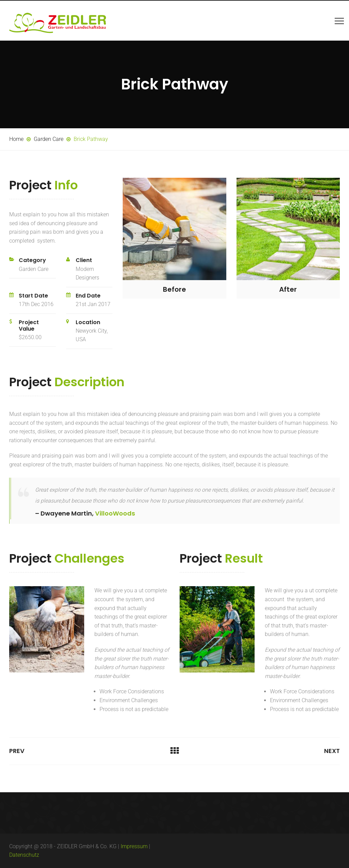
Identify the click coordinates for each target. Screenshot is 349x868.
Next (332, 751)
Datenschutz (24, 855)
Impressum (134, 846)
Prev (17, 751)
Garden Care (34, 269)
